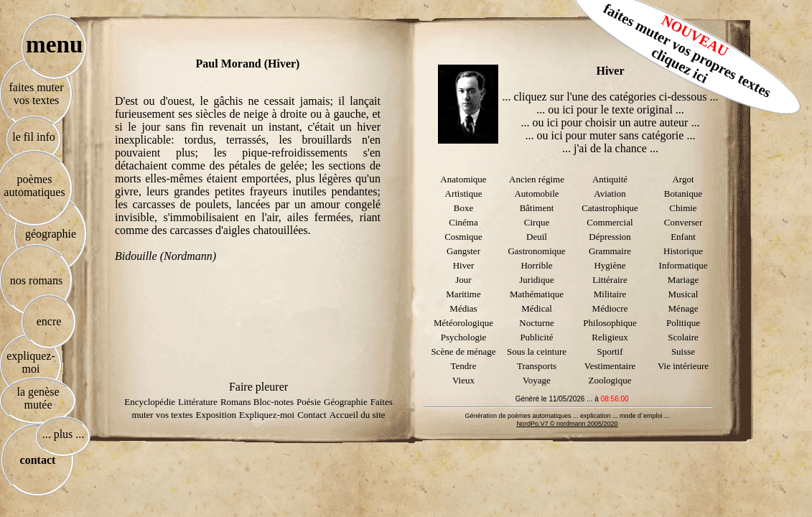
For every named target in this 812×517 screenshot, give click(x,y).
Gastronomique (536, 251)
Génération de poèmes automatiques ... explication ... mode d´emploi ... (567, 416)
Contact (312, 415)
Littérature (198, 402)
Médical (537, 308)
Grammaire (610, 251)
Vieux (463, 380)
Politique (683, 323)
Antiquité (610, 179)
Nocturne (536, 323)
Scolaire (683, 337)
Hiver (464, 265)
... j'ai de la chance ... (610, 148)
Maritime (463, 294)
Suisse (683, 351)
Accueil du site (358, 415)
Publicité (536, 337)
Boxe (463, 208)
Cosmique (463, 237)
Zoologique (610, 380)
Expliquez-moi (267, 415)
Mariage (683, 280)
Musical (683, 294)
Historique (683, 251)
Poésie (309, 402)
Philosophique (610, 323)
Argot (683, 179)
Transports (537, 366)
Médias (463, 308)
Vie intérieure (683, 366)
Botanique (683, 194)
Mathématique (537, 294)
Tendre (464, 366)
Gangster (463, 251)
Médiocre (610, 308)
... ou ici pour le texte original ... (610, 110)
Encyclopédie (150, 402)
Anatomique (463, 179)
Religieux (610, 337)
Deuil (537, 237)
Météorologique (463, 323)
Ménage (683, 308)
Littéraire (610, 280)
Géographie (346, 402)
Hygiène (610, 265)
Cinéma (463, 222)
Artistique (464, 194)
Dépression (610, 237)
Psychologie (464, 337)
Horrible (536, 265)
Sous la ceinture (537, 351)
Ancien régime (537, 179)
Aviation (610, 194)
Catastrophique (610, 208)
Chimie (683, 208)
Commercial (610, 222)
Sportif (610, 351)
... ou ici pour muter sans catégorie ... (611, 135)
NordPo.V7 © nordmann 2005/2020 (567, 424)
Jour (463, 280)
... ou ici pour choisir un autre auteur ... (611, 122)
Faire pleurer (258, 387)
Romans (237, 402)
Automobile (536, 194)
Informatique (683, 265)
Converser (683, 222)
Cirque (537, 222)
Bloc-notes (274, 402)
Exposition (216, 415)
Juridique (536, 280)
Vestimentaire (610, 366)
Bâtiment (537, 208)
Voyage (537, 380)
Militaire (610, 294)
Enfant (683, 237)
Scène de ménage (463, 351)
